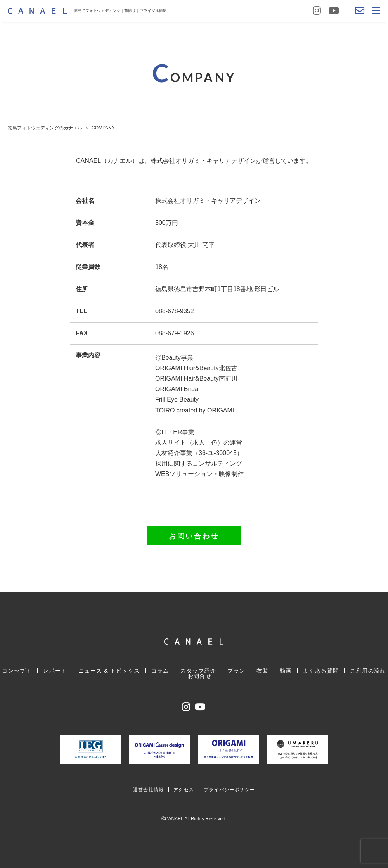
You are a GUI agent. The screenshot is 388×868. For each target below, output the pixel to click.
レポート (55, 670)
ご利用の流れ (368, 670)
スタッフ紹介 (198, 670)
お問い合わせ (194, 536)
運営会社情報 (148, 789)
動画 (286, 670)
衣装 (262, 670)
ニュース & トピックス (109, 670)
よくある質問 (321, 670)
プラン (236, 670)
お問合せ (200, 676)
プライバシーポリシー (229, 789)
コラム (160, 670)
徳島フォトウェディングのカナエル (45, 128)
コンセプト (17, 670)
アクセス (184, 789)
